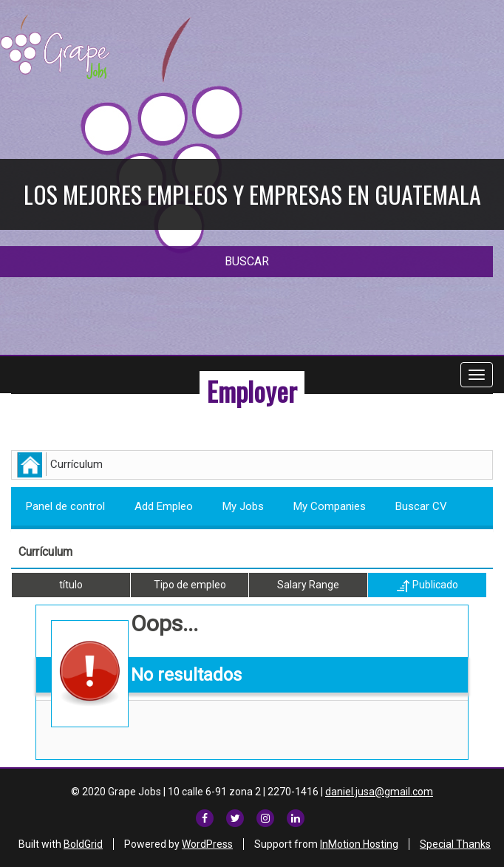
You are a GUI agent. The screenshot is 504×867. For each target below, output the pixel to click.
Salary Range (308, 585)
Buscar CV (421, 506)
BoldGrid (83, 844)
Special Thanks (455, 844)
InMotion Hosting (359, 844)
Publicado (428, 585)
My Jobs (243, 506)
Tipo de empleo (190, 585)
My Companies (330, 506)
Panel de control (65, 506)
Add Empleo (164, 506)
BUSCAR (247, 261)
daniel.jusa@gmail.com (379, 792)
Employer (252, 391)
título (71, 585)
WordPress (207, 844)
